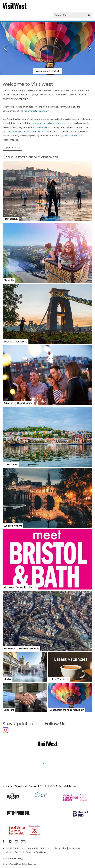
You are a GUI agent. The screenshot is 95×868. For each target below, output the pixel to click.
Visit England (70, 136)
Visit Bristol (70, 786)
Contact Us (75, 848)
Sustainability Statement (39, 848)
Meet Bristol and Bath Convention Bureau (28, 132)
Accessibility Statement (13, 848)
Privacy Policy (60, 848)
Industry (7, 786)
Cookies (18, 852)
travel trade (41, 127)
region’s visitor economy (36, 111)
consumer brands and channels (49, 123)
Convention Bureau (26, 786)
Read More (10, 148)
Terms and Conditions (36, 852)
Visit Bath (55, 786)
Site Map (7, 852)
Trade (44, 786)
